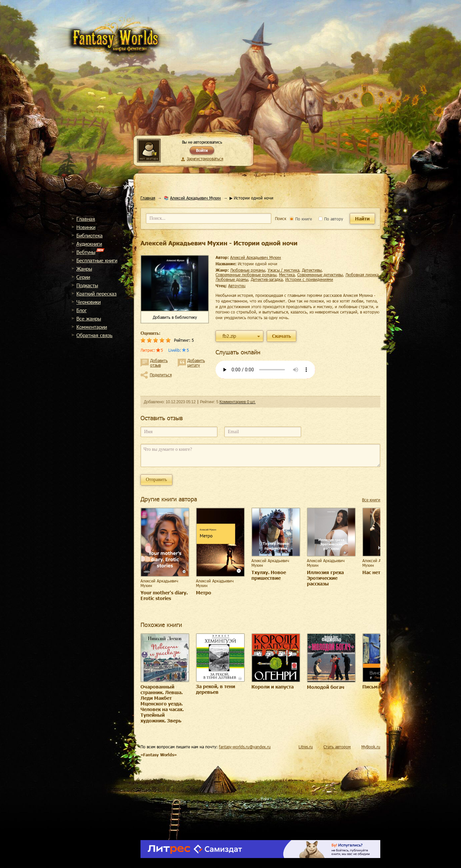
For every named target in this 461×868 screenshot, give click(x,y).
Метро (204, 593)
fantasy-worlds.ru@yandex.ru (245, 747)
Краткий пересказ (96, 294)
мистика (287, 275)
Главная (86, 219)
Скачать (281, 336)
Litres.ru (306, 747)
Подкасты (87, 285)
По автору (331, 219)
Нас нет (371, 572)
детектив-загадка (267, 279)
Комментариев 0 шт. (238, 402)
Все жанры (89, 318)
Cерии (83, 277)
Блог (82, 310)
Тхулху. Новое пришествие (269, 575)
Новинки (86, 227)
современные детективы (320, 275)
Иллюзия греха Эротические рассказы (325, 578)
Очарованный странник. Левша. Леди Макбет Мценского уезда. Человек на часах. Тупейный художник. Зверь (162, 704)
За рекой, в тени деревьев (216, 689)
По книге (301, 219)
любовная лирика (362, 275)
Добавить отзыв (159, 363)
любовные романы (248, 270)
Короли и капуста (273, 687)
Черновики (89, 302)
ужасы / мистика (283, 270)
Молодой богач (326, 687)
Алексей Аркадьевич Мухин (195, 198)
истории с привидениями (309, 279)
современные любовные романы (246, 275)
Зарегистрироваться (205, 159)
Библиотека (90, 235)
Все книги (371, 500)
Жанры (84, 269)
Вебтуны (86, 252)
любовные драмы (232, 279)
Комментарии (92, 327)
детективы (312, 270)
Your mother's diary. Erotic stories (164, 595)
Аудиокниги (89, 244)
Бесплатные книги (97, 260)
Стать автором (337, 747)
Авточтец (237, 286)
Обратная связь (94, 335)
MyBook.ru (371, 747)
